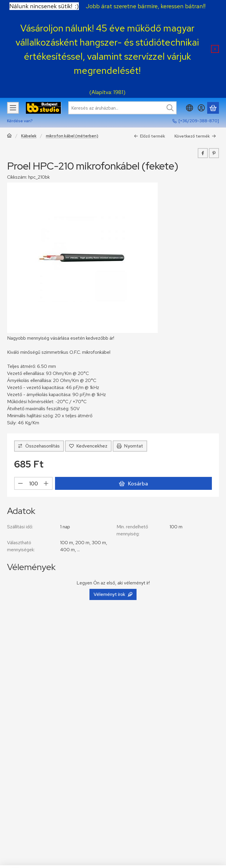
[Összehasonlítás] (39, 446)
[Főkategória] (9, 136)
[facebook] (203, 153)
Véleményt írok (113, 594)
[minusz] (21, 484)
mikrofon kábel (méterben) (72, 136)
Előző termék (149, 136)
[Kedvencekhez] (88, 446)
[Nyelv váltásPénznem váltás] (190, 108)
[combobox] (122, 108)
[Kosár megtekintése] (213, 108)
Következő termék (195, 136)
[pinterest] (214, 153)
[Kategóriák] (13, 108)
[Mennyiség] (33, 484)
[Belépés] (201, 108)
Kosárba (133, 484)
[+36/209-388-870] (199, 121)
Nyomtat (130, 446)
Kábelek (29, 136)
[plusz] (46, 484)
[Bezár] (215, 49)
